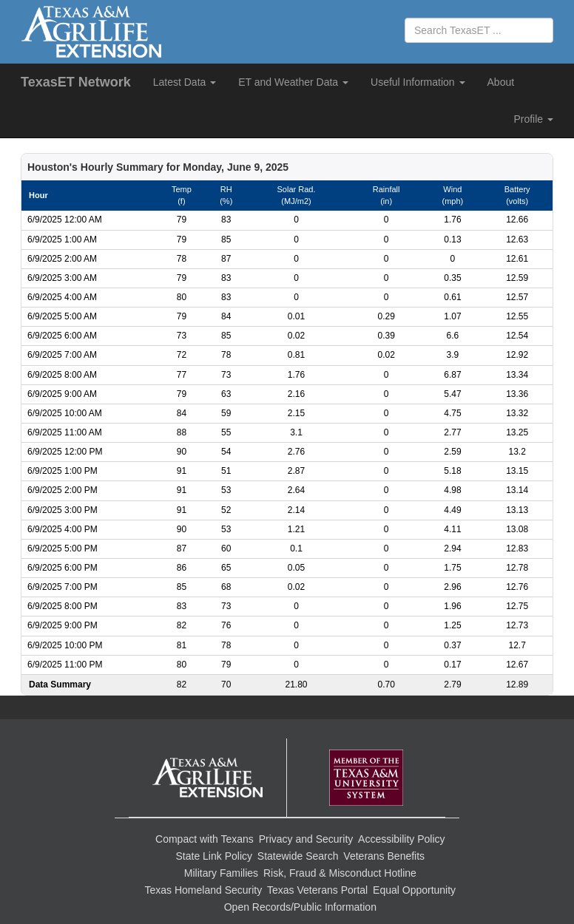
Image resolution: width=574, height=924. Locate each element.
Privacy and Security (306, 839)
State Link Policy (215, 856)
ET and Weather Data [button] (293, 82)
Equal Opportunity (414, 890)
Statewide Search (298, 856)
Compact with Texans (205, 839)
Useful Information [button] (418, 82)
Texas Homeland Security (203, 890)
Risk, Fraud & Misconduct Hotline (340, 873)
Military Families (221, 873)
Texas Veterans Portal (317, 890)
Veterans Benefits (384, 856)
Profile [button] (533, 119)
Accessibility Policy (401, 839)
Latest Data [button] (185, 82)
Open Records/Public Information (300, 907)
